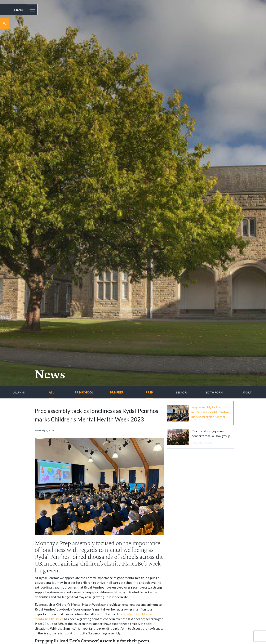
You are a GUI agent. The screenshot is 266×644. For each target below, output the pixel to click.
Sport (247, 392)
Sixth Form (215, 392)
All (51, 392)
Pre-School (84, 392)
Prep (149, 392)
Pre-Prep (117, 392)
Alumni (19, 392)
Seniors (182, 392)
